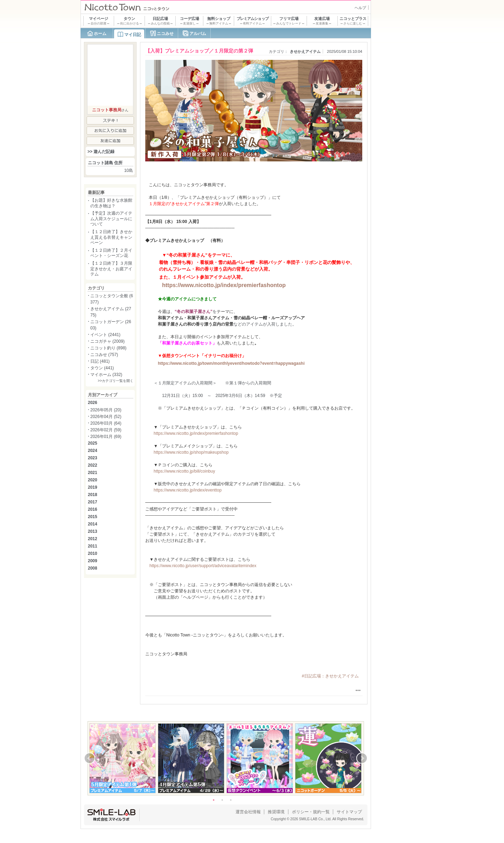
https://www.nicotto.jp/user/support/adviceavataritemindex (203, 566)
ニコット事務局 (107, 110)
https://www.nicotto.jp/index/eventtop (188, 490)
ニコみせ (165, 34)
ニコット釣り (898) (108, 348)
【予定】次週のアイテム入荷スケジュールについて (111, 219)
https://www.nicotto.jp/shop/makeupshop (191, 452)
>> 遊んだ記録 (101, 152)
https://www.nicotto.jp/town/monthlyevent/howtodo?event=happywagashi (231, 363)
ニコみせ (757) (104, 355)
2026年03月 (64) (106, 423)
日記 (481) (100, 361)
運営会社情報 (248, 812)
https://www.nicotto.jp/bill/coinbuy (184, 471)
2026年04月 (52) (106, 417)
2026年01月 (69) (106, 437)
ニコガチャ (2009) (107, 341)
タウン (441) (102, 368)
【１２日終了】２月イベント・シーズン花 (111, 253)
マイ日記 (133, 35)
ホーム (100, 34)
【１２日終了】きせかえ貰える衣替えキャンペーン (111, 237)
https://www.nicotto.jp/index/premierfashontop (224, 285)
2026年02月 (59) (106, 430)
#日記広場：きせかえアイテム (330, 676)
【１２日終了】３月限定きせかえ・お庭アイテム (111, 269)
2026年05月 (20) (106, 410)
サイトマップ (349, 812)
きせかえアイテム (305, 51)
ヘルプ (360, 8)
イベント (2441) (105, 335)
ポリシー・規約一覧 (311, 812)
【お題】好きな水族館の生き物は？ (111, 203)
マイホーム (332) (106, 375)
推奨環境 (276, 812)
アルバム (198, 34)
